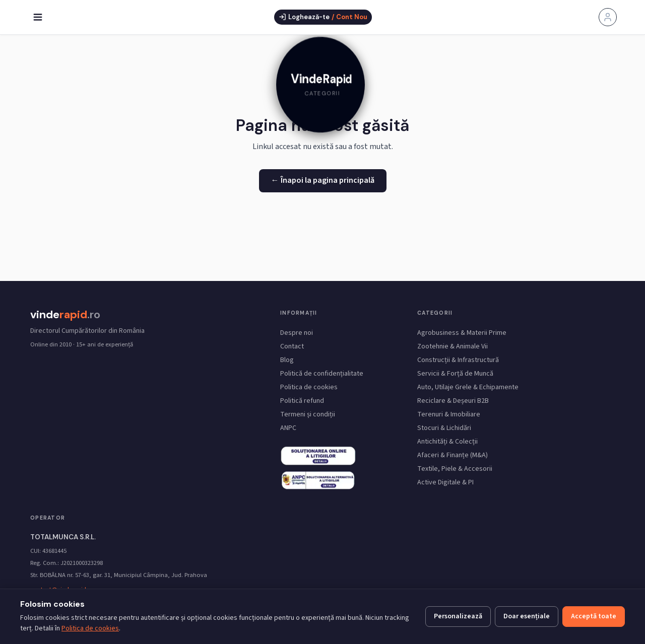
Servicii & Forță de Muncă (455, 374)
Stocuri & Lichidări (444, 428)
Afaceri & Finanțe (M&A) (453, 455)
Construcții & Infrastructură (458, 360)
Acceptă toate (594, 616)
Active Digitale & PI (445, 482)
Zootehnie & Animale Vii (453, 346)
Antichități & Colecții (447, 442)
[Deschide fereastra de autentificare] (323, 17)
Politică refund (302, 401)
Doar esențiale (527, 616)
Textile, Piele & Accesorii (455, 469)
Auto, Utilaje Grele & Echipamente (468, 387)
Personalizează (458, 616)
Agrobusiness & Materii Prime (462, 333)
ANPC (288, 428)
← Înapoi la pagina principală (323, 180)
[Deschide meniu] (38, 17)
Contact (292, 346)
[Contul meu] (608, 17)
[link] (322, 86)
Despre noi (297, 333)
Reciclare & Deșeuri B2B (453, 401)
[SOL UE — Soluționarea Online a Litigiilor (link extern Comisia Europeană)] (318, 480)
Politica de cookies (309, 387)
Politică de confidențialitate (322, 374)
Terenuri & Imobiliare (449, 414)
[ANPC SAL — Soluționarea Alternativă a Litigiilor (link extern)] (318, 455)
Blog (287, 360)
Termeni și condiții (308, 414)
